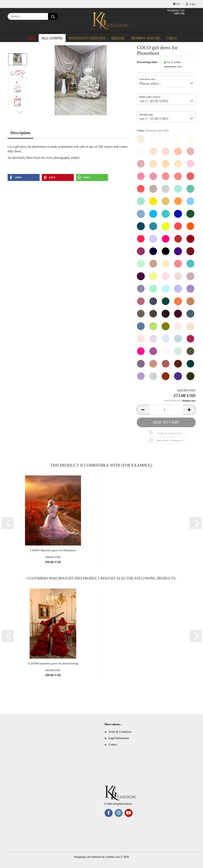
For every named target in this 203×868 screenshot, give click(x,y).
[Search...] (53, 16)
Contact (113, 745)
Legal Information (119, 738)
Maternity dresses (87, 38)
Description (20, 133)
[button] (20, 112)
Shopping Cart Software (87, 857)
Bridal (118, 38)
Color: (153, 131)
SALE (31, 38)
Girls (172, 38)
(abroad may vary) (173, 66)
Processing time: (147, 62)
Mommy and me (146, 38)
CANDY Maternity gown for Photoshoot (53, 550)
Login (191, 4)
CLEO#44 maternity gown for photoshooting (53, 664)
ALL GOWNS (52, 38)
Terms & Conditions (120, 732)
